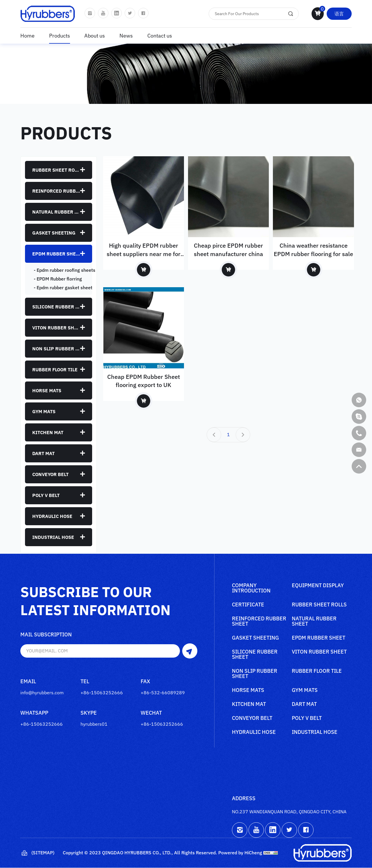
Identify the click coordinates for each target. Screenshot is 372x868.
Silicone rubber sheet (56, 307)
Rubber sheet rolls (56, 170)
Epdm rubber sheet (56, 254)
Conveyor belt (50, 474)
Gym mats (44, 411)
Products (60, 36)
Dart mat (43, 453)
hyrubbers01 (94, 724)
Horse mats (47, 390)
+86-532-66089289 (163, 693)
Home (27, 36)
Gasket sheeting (54, 233)
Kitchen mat (48, 432)
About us (95, 36)
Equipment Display (318, 586)
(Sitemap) (37, 853)
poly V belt (46, 495)
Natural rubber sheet (56, 212)
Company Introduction (251, 588)
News (126, 36)
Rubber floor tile (55, 370)
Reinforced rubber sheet (56, 191)
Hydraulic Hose (52, 516)
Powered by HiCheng (240, 853)
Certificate (248, 605)
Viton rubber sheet (56, 328)
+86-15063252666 (102, 693)
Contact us (160, 36)
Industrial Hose (53, 537)
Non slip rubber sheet (56, 349)
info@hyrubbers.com (42, 693)
